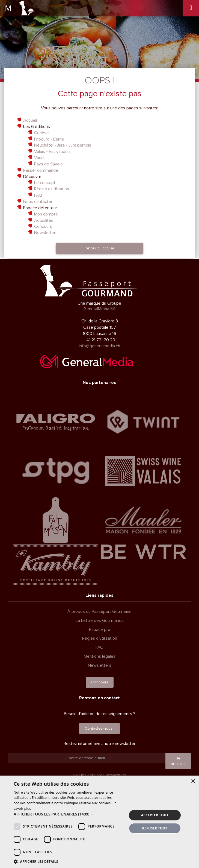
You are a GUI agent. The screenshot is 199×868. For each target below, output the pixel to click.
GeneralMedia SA (100, 309)
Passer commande (41, 170)
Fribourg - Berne (49, 139)
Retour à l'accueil (100, 248)
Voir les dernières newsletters (100, 775)
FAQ (38, 195)
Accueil (30, 120)
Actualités (44, 220)
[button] (69, 814)
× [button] (193, 781)
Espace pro (100, 630)
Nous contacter (38, 202)
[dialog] (99, 822)
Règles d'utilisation (52, 189)
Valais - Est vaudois (52, 152)
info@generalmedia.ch (99, 346)
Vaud (39, 158)
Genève (41, 133)
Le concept (45, 183)
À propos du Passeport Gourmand (99, 611)
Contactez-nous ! (99, 728)
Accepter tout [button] (155, 815)
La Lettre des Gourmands (100, 621)
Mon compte (46, 214)
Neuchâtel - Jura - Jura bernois (63, 145)
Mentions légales (100, 656)
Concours (43, 226)
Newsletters (46, 233)
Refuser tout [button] (155, 828)
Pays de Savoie (48, 164)
